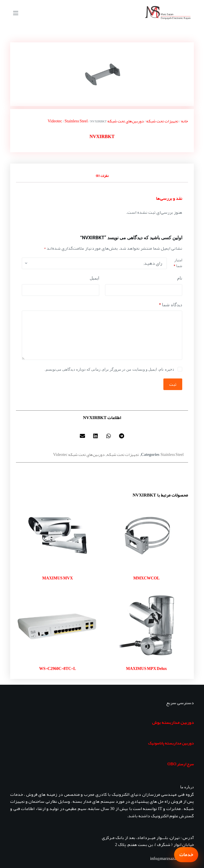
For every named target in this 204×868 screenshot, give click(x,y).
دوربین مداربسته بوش (173, 722)
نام (180, 278)
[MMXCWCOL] (147, 536)
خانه (185, 121)
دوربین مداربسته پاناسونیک (171, 743)
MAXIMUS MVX (58, 578)
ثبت (173, 384)
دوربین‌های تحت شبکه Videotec (79, 454)
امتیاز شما (178, 263)
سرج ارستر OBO (181, 764)
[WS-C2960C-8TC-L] (57, 626)
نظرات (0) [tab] (102, 176)
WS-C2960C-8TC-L (58, 668)
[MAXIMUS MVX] (57, 536)
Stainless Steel (76, 121)
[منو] (16, 13)
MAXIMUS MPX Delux (146, 668)
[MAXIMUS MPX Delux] (147, 626)
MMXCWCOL (146, 578)
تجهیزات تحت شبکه (162, 121)
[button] (122, 436)
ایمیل (94, 278)
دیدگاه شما (171, 305)
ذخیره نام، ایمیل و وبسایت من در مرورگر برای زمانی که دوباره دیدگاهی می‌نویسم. (109, 369)
